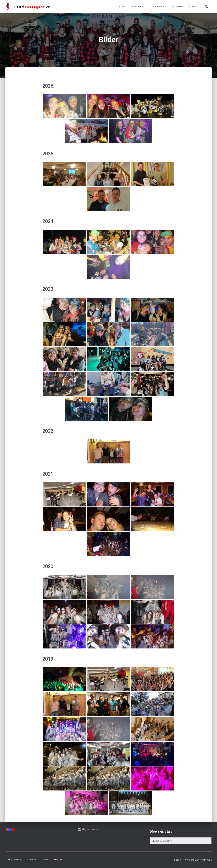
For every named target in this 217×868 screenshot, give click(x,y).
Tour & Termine (157, 7)
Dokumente (15, 860)
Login (45, 860)
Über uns (137, 7)
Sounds (32, 860)
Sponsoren (178, 7)
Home (122, 7)
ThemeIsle (206, 860)
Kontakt (194, 7)
